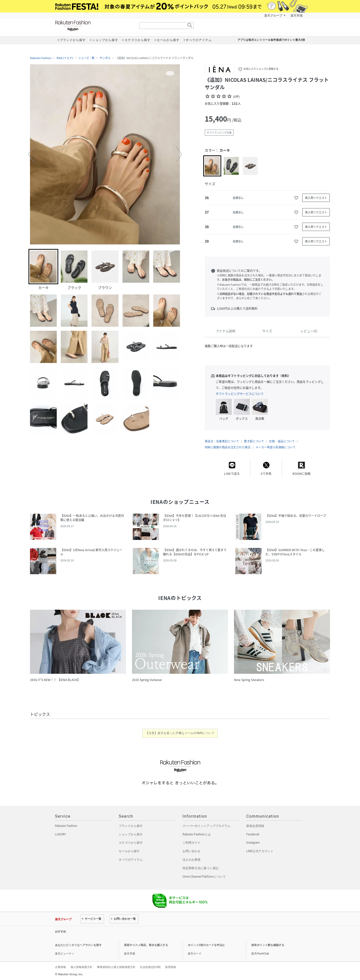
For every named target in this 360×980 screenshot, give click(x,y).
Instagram (253, 843)
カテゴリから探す (131, 843)
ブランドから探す (131, 826)
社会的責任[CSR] (150, 967)
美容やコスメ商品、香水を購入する (146, 945)
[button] (31, 154)
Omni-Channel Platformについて (204, 877)
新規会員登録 (255, 826)
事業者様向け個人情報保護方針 (116, 967)
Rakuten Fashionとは (197, 834)
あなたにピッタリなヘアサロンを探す (78, 945)
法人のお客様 (191, 860)
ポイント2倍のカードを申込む (206, 945)
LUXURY (60, 834)
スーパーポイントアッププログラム (206, 826)
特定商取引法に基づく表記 (200, 868)
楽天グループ (273, 16)
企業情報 (60, 967)
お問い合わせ (191, 851)
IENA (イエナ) (65, 58)
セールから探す (129, 851)
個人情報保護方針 (81, 967)
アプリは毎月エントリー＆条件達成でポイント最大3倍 (271, 40)
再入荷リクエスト (316, 198)
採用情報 (170, 967)
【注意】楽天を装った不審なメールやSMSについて (180, 733)
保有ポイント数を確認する (268, 945)
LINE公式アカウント (260, 851)
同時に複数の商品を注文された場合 (228, 447)
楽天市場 (296, 16)
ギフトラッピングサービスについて (240, 394)
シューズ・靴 (86, 58)
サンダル (105, 58)
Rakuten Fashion (94, 26)
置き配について (254, 441)
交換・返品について (282, 441)
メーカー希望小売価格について (275, 447)
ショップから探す (131, 834)
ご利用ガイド (191, 843)
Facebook (253, 834)
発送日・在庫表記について (222, 441)
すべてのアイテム (131, 860)
